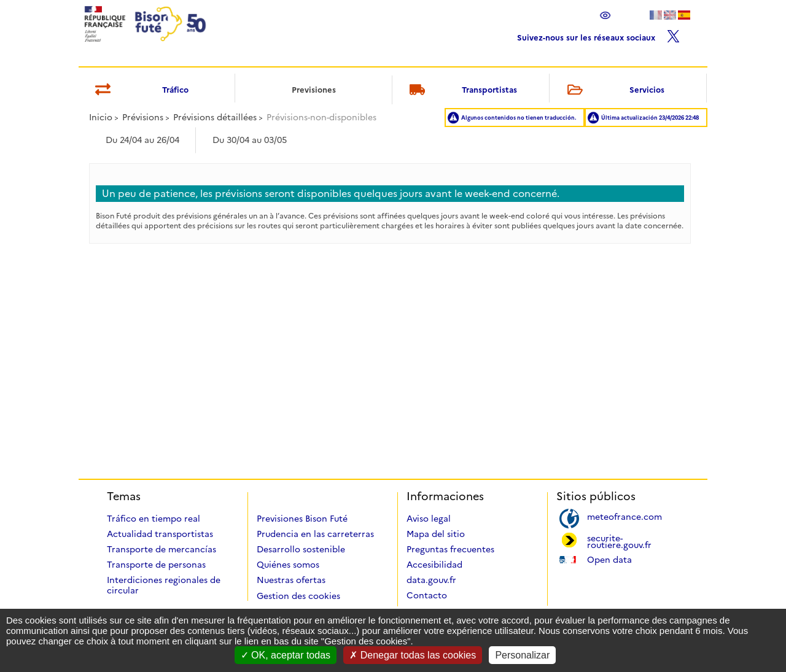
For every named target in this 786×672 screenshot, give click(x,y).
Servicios (613, 91)
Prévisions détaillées (215, 117)
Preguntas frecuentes (450, 549)
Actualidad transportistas (160, 534)
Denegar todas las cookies (413, 655)
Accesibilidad (434, 565)
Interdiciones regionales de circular (164, 585)
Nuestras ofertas (291, 580)
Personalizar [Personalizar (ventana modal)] (522, 655)
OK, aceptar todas (286, 655)
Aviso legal (429, 519)
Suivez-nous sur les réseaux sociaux (598, 35)
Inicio (101, 117)
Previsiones (314, 90)
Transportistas (461, 91)
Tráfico (140, 91)
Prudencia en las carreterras (315, 534)
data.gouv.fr (431, 580)
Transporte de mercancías (161, 549)
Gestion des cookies (298, 596)
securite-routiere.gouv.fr (619, 541)
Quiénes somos (288, 565)
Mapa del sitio (436, 534)
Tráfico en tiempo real (154, 519)
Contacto (427, 595)
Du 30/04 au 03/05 (250, 140)
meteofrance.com (625, 516)
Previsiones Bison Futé (302, 519)
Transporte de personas (156, 565)
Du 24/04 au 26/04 (142, 140)
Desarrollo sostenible (301, 549)
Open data (609, 559)
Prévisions (143, 117)
